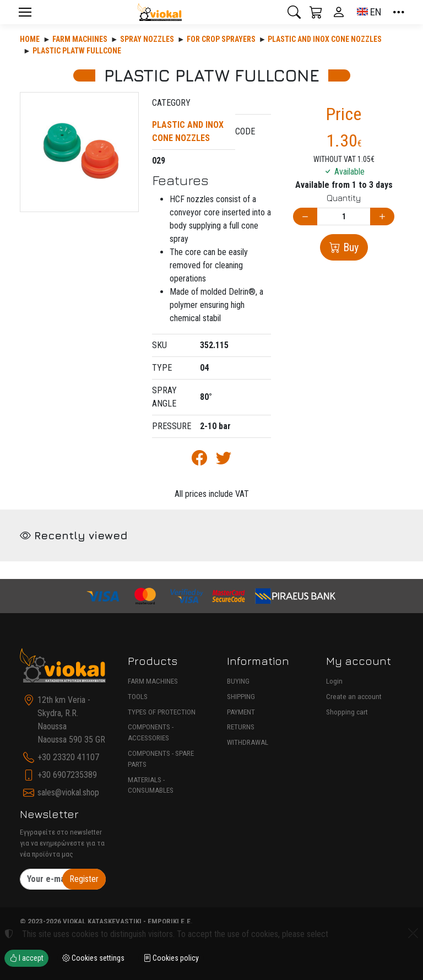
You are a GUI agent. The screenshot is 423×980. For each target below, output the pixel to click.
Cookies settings (93, 958)
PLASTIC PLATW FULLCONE (77, 51)
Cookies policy (171, 958)
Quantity (344, 198)
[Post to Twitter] (224, 460)
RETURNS (241, 727)
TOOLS (138, 697)
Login (334, 681)
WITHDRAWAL (248, 742)
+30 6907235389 (67, 775)
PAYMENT (241, 712)
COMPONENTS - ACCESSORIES (151, 732)
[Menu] (25, 12)
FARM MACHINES (153, 681)
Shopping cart (347, 712)
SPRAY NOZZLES (147, 39)
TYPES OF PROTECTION (162, 712)
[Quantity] (344, 217)
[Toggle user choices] (339, 12)
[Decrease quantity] (305, 217)
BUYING (238, 681)
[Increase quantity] (382, 217)
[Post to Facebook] (199, 460)
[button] (294, 12)
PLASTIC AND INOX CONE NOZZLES (325, 39)
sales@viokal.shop (68, 792)
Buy (349, 247)
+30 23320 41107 (68, 757)
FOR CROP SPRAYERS (221, 39)
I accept (26, 958)
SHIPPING (241, 697)
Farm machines (80, 39)
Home (30, 39)
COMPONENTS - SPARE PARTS (161, 759)
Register (84, 879)
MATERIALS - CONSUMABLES (151, 785)
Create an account (354, 697)
